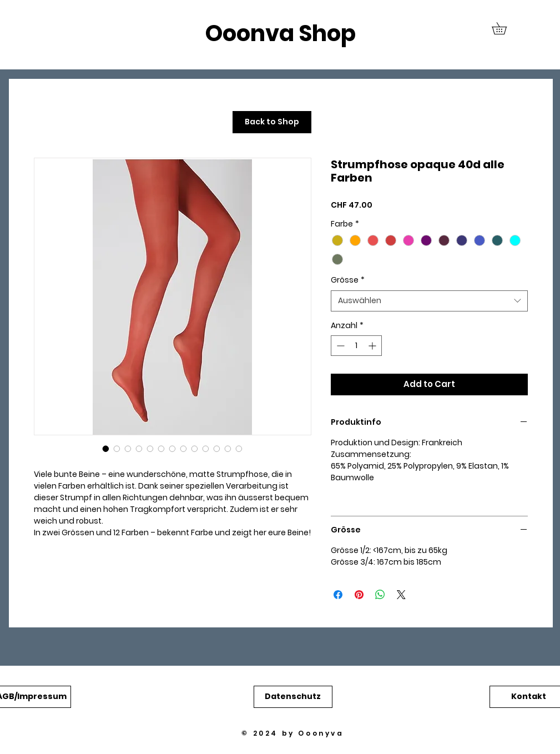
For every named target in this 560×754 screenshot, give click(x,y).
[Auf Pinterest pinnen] (359, 595)
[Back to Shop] (272, 122)
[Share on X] (401, 595)
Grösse (348, 280)
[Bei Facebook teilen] (338, 595)
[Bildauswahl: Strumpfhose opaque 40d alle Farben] (106, 449)
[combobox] (429, 301)
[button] (505, 28)
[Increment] (373, 346)
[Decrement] (339, 346)
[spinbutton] (356, 346)
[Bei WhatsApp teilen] (380, 595)
